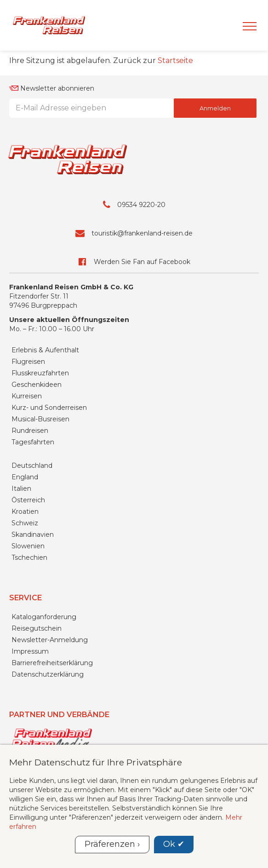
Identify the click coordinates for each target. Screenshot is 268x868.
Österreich (28, 500)
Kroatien (25, 512)
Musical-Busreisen (40, 419)
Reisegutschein (37, 628)
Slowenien (28, 546)
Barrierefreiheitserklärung (52, 663)
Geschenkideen (37, 385)
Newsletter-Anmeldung (50, 640)
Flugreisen (28, 362)
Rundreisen (30, 431)
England (25, 477)
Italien (21, 489)
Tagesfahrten (33, 442)
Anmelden (215, 108)
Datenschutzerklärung (48, 674)
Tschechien (29, 558)
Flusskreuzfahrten (40, 373)
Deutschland (32, 466)
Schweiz (25, 523)
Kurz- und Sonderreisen (49, 408)
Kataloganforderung (44, 617)
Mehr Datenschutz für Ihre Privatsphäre (96, 762)
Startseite (175, 60)
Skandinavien (33, 535)
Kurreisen (27, 396)
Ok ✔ (174, 844)
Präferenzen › (112, 844)
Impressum (30, 651)
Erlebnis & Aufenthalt (45, 350)
